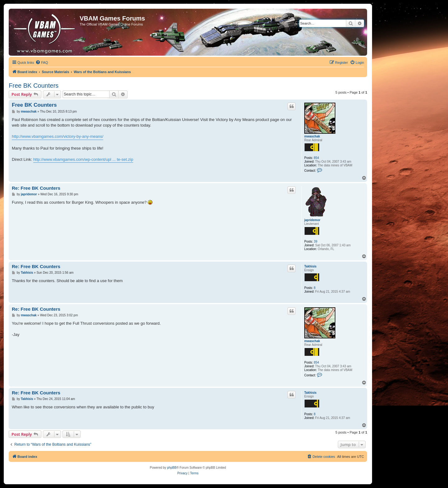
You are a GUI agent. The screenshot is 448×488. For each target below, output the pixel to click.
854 (317, 158)
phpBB (172, 468)
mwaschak (312, 136)
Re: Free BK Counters (36, 188)
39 (316, 242)
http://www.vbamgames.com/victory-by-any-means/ (58, 136)
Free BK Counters (34, 86)
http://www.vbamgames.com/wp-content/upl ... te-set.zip (83, 159)
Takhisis (310, 266)
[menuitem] (42, 63)
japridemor (312, 220)
